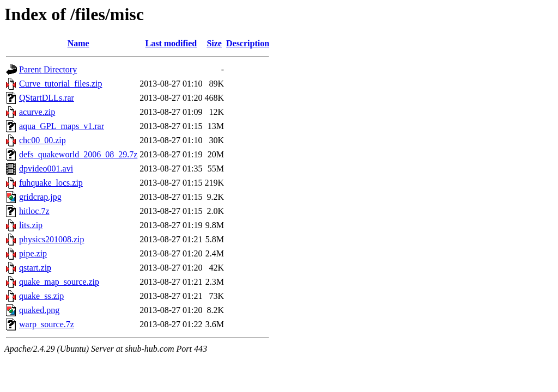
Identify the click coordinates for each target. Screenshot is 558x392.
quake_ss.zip (41, 296)
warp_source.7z (47, 324)
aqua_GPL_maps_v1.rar (62, 126)
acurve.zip (37, 112)
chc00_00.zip (43, 140)
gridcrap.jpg (40, 197)
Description (248, 43)
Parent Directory (48, 69)
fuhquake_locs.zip (51, 183)
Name (78, 43)
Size (214, 43)
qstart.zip (35, 268)
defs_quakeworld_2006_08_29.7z (78, 154)
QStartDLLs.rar (47, 98)
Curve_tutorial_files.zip (60, 84)
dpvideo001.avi (46, 169)
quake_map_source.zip (59, 282)
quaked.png (39, 310)
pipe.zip (33, 253)
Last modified (171, 43)
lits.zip (31, 225)
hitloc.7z (34, 211)
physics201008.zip (52, 239)
